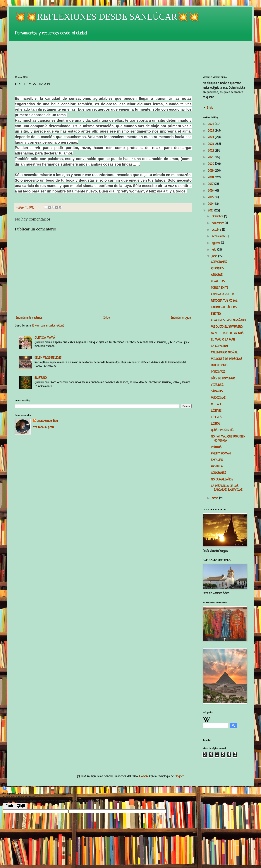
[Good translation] (9, 806)
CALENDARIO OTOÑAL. (225, 353)
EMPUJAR (217, 460)
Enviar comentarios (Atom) (48, 326)
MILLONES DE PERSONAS (227, 359)
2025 (211, 131)
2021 (211, 157)
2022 (211, 151)
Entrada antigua (181, 318)
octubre (217, 230)
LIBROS (216, 424)
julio (214, 250)
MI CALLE (217, 404)
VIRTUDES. (217, 385)
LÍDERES (216, 417)
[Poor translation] (21, 806)
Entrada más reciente (29, 318)
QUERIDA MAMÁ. (45, 338)
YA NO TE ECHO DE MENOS (227, 333)
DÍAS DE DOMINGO (223, 379)
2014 (211, 204)
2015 (211, 197)
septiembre (219, 236)
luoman (143, 776)
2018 (211, 177)
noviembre (218, 223)
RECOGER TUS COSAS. (224, 301)
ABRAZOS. (217, 275)
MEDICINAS (218, 398)
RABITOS (216, 447)
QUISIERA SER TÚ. (222, 430)
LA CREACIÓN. (220, 346)
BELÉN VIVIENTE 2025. (48, 358)
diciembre (218, 217)
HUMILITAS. (218, 281)
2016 (211, 191)
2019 (211, 171)
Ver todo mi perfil (44, 427)
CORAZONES (218, 473)
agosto (216, 243)
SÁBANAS (217, 392)
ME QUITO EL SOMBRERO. (227, 327)
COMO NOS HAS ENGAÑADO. (229, 320)
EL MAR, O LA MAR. (223, 340)
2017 (211, 184)
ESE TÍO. (216, 314)
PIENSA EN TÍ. (220, 288)
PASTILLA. (217, 467)
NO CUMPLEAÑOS (222, 480)
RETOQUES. (218, 269)
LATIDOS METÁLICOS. (224, 307)
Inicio (107, 318)
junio (215, 256)
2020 (211, 164)
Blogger (179, 776)
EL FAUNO (41, 378)
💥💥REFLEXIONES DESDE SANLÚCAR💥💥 (107, 17)
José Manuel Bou (47, 421)
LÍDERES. (217, 411)
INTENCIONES (220, 366)
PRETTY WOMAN (221, 454)
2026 (211, 124)
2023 (211, 144)
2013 (211, 211)
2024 (211, 137)
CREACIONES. (219, 262)
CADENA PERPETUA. (223, 294)
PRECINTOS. (218, 372)
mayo (215, 498)
